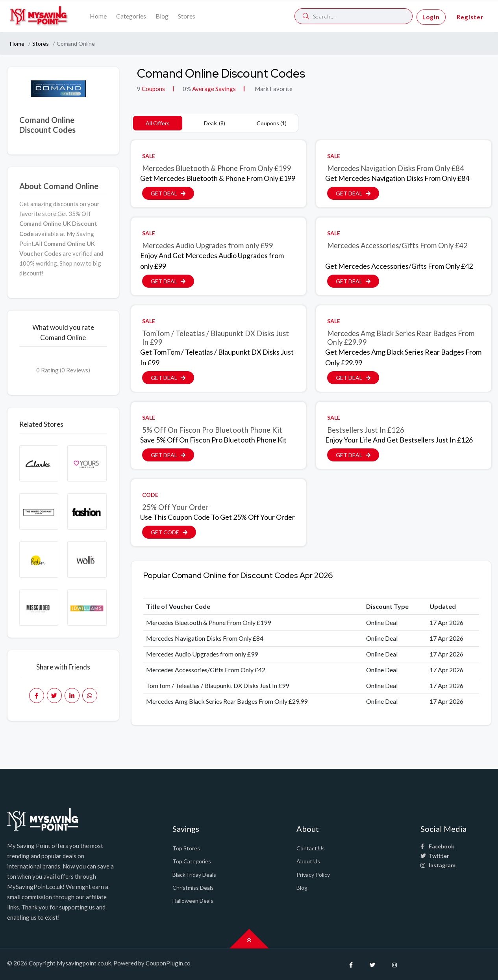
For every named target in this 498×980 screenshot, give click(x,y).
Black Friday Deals (194, 875)
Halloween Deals (193, 901)
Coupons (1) (272, 123)
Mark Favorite (273, 89)
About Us (308, 861)
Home (98, 16)
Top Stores (186, 848)
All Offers (158, 123)
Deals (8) (215, 123)
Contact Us (311, 848)
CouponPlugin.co (168, 963)
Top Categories (192, 861)
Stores (187, 16)
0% (187, 89)
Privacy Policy (313, 875)
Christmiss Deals (193, 888)
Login (431, 17)
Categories (131, 16)
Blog (162, 16)
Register (470, 17)
